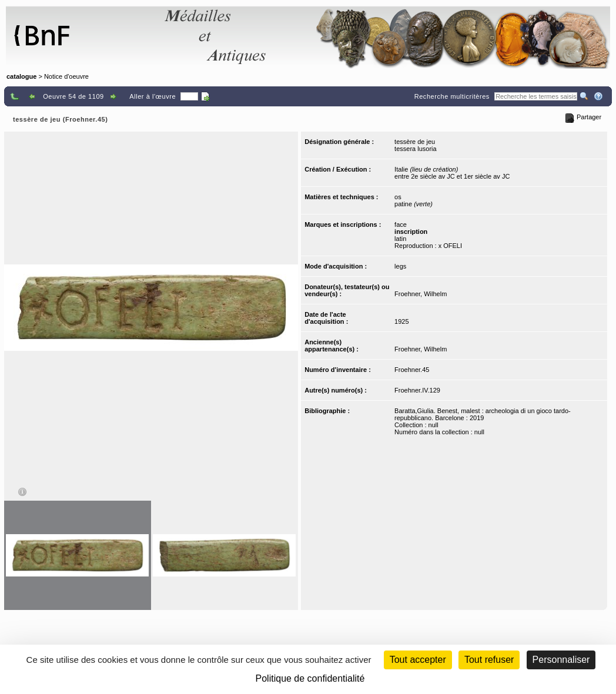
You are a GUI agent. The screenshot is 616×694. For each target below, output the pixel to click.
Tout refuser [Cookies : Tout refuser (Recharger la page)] (489, 660)
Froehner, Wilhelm (421, 294)
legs (400, 266)
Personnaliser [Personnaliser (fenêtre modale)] (561, 660)
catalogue (21, 76)
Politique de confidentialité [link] (310, 678)
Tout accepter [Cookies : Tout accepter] (418, 660)
